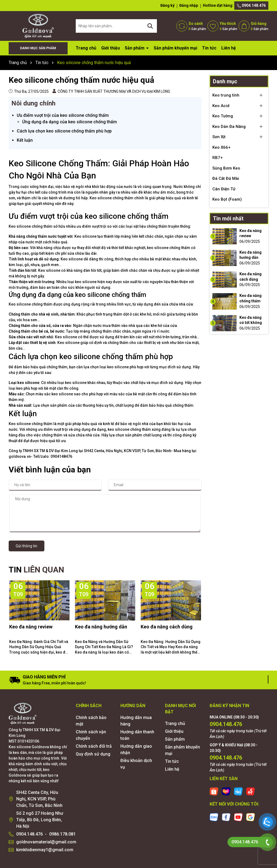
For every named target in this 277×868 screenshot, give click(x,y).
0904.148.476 (251, 6)
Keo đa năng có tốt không (251, 320)
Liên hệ (229, 48)
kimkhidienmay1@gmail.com (45, 850)
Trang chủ (86, 48)
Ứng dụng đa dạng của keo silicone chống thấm (70, 122)
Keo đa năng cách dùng (167, 627)
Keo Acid (221, 106)
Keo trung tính (226, 95)
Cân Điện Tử (224, 189)
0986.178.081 (62, 834)
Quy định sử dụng (93, 754)
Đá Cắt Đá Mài (226, 178)
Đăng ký (167, 5)
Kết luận (25, 140)
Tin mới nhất (228, 218)
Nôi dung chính (33, 103)
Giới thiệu (111, 48)
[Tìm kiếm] (150, 26)
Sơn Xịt (219, 137)
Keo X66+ (221, 147)
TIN (36, 570)
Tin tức (209, 48)
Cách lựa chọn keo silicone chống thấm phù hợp (64, 131)
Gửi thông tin (27, 546)
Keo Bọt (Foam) (227, 199)
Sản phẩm (135, 48)
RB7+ (217, 158)
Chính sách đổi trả (94, 746)
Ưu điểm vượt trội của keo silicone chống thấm (63, 115)
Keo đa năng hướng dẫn (101, 627)
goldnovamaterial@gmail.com (46, 842)
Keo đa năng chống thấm (250, 298)
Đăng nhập (189, 5)
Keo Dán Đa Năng (229, 127)
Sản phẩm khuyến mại (175, 48)
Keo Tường (223, 116)
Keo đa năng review (31, 627)
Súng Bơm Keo (226, 168)
